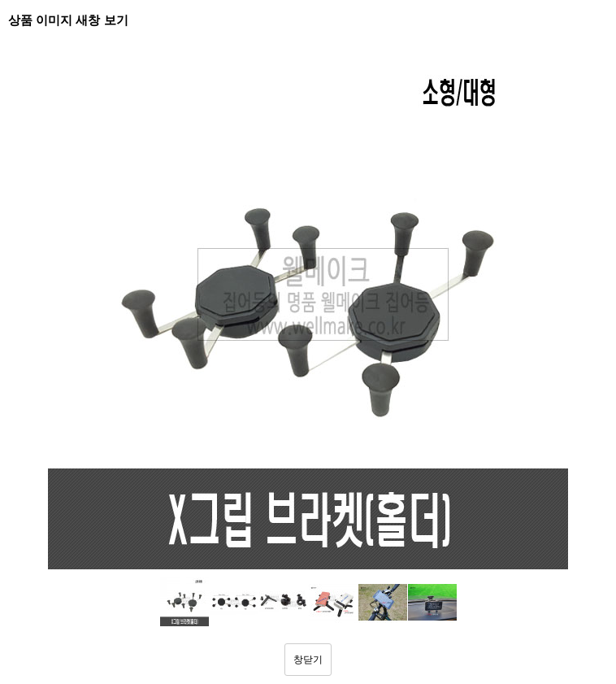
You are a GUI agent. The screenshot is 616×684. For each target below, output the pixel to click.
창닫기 (308, 660)
